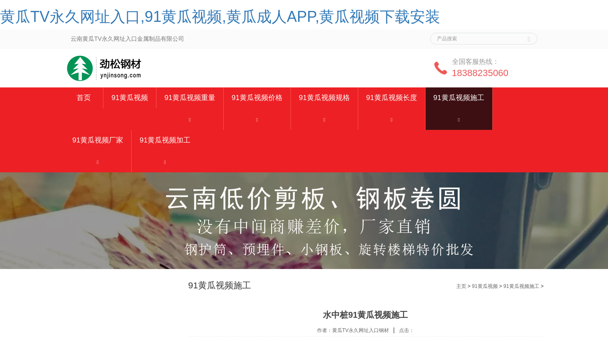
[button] (190, 119)
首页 (84, 98)
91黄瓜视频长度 (392, 98)
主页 (461, 286)
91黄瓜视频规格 (324, 98)
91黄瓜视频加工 (165, 140)
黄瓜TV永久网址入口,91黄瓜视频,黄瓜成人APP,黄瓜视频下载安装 (220, 17)
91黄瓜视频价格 (257, 98)
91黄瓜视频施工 (459, 98)
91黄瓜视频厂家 (98, 140)
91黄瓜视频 (130, 98)
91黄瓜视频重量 (190, 98)
